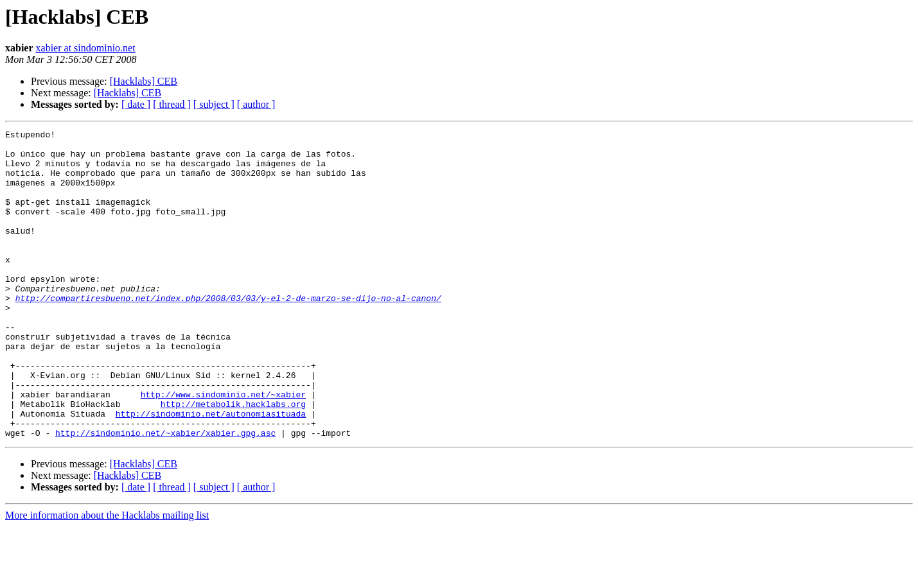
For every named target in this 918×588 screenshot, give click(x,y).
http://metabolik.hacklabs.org (233, 460)
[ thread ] (172, 104)
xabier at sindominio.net (86, 48)
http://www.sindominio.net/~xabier (223, 448)
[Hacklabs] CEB (144, 81)
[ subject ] (214, 104)
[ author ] (256, 104)
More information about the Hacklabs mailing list (107, 577)
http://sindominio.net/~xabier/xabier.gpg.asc (165, 494)
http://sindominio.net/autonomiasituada (211, 471)
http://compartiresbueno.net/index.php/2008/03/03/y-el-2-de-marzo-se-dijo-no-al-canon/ (228, 333)
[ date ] (136, 104)
